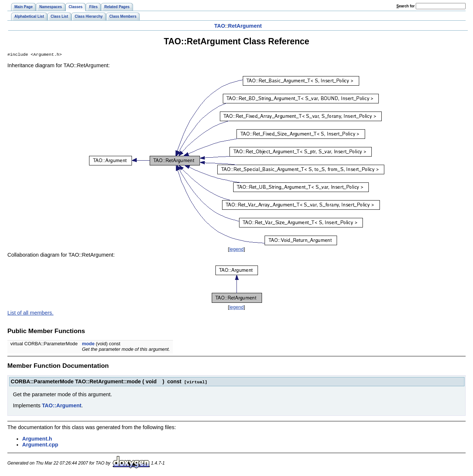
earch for (406, 6)
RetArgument (245, 26)
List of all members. (30, 314)
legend (236, 250)
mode (88, 344)
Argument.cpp (40, 445)
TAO (220, 26)
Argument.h (37, 439)
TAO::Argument (62, 406)
